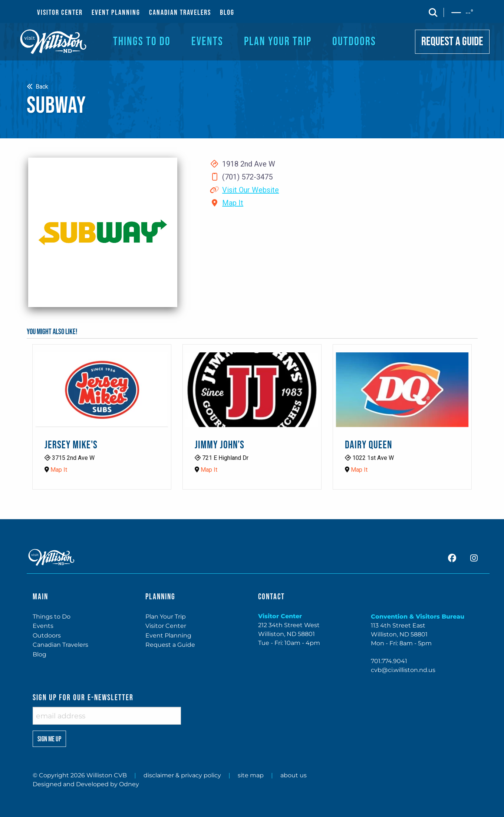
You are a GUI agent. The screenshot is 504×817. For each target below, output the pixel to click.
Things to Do (52, 617)
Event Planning (168, 635)
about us (294, 775)
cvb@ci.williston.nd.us (403, 670)
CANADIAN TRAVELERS (180, 13)
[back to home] (54, 42)
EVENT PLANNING (116, 13)
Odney (129, 784)
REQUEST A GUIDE (452, 42)
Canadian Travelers (60, 645)
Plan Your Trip (166, 617)
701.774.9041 (389, 661)
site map (251, 775)
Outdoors (47, 635)
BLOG (227, 13)
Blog (39, 654)
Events (43, 626)
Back (37, 87)
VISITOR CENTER (60, 13)
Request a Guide (170, 645)
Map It (233, 203)
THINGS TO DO (142, 42)
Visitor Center (166, 626)
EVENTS (207, 42)
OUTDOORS (354, 42)
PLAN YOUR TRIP (278, 42)
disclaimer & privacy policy (182, 775)
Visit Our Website (251, 190)
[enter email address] (107, 716)
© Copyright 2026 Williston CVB (80, 775)
